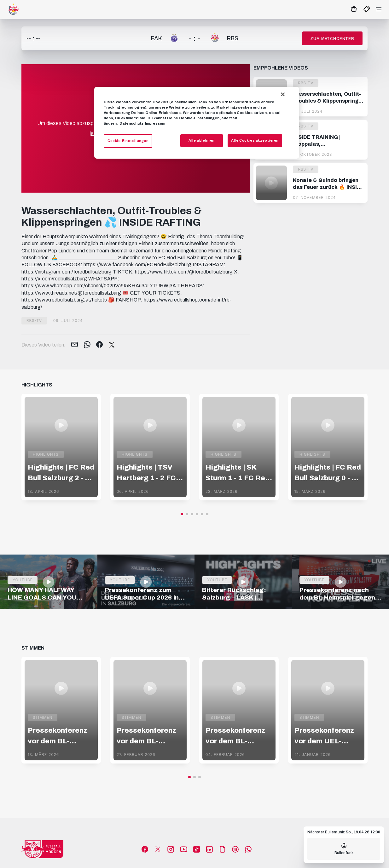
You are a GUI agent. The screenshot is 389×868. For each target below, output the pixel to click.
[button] (182, 514)
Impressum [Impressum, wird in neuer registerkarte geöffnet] (155, 123)
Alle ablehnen (201, 140)
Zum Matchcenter (332, 39)
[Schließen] (283, 94)
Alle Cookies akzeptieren (255, 140)
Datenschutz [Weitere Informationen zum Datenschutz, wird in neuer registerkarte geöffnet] (131, 123)
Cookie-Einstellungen (128, 141)
